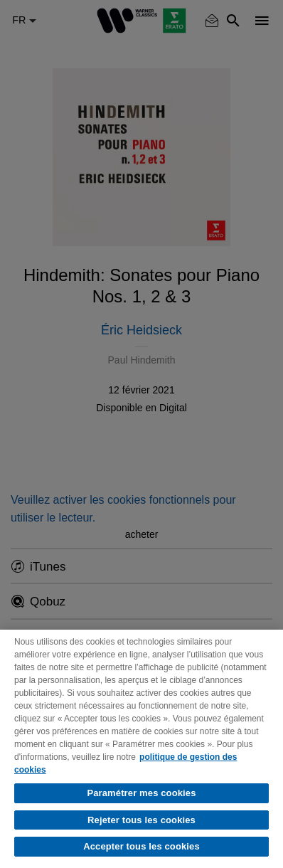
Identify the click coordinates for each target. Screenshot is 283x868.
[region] (141, 749)
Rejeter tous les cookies (141, 820)
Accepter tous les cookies (141, 846)
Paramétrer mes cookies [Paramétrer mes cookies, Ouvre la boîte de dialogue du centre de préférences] (141, 793)
